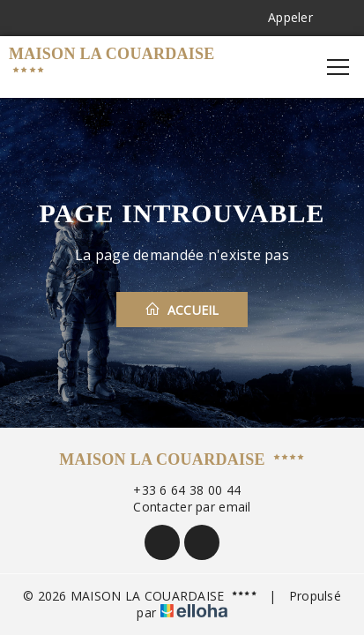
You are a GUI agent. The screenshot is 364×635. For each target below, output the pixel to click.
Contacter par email (182, 507)
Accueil (182, 310)
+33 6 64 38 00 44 (177, 490)
